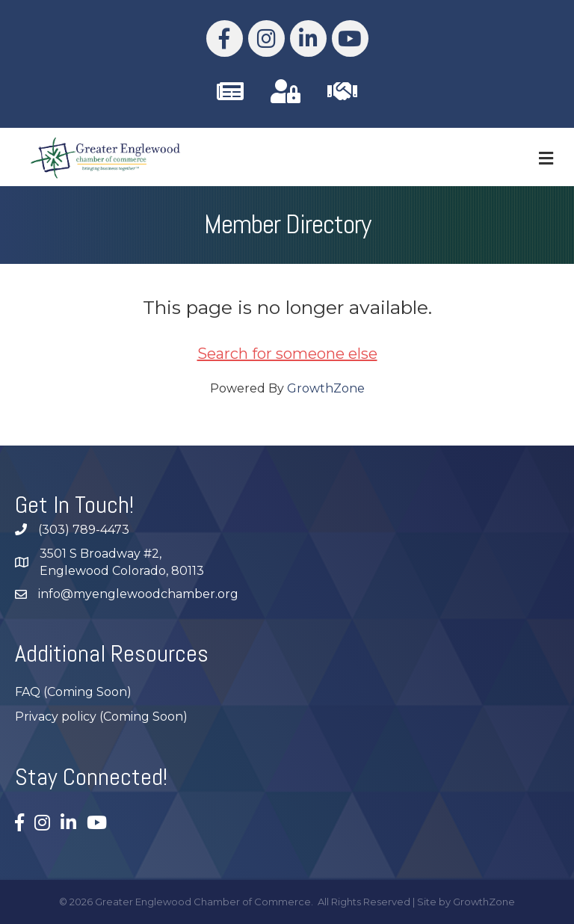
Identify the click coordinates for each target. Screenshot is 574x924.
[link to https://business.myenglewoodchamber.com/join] (342, 91)
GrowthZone (326, 388)
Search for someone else (287, 354)
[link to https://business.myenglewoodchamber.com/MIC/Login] (286, 91)
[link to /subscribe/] (230, 91)
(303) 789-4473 (84, 530)
